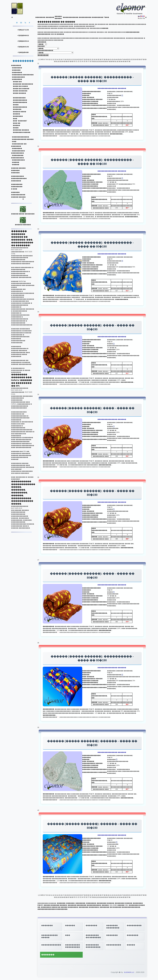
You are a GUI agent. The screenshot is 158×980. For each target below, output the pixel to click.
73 (80, 62)
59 (146, 60)
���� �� (17, 82)
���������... (117, 134)
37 (102, 60)
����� (16, 114)
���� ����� (19, 93)
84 (102, 62)
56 (140, 60)
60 (55, 62)
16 (61, 60)
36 (100, 60)
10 (49, 60)
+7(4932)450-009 (23, 52)
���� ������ (20, 91)
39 (106, 60)
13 (55, 60)
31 (91, 60)
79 (92, 62)
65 (65, 62)
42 (112, 60)
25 (79, 60)
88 (110, 62)
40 (108, 60)
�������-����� (22, 132)
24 (77, 60)
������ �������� (23, 84)
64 (63, 62)
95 (124, 62)
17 (63, 60)
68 (71, 62)
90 (114, 62)
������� (40, 17)
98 (129, 62)
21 (71, 60)
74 (82, 62)
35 (99, 60)
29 (87, 60)
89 (112, 62)
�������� (98, 17)
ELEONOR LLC (129, 972)
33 (95, 60)
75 (84, 62)
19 (67, 60)
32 (93, 60)
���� (16, 105)
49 (126, 60)
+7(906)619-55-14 (23, 41)
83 (100, 62)
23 (75, 60)
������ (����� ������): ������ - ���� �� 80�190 (92, 743)
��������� (85, 17)
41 (110, 60)
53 (134, 60)
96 (126, 62)
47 (122, 60)
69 (73, 62)
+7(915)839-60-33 (23, 36)
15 (59, 60)
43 (114, 60)
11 (51, 60)
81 (96, 62)
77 (88, 62)
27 (83, 60)
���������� (20, 100)
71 (76, 62)
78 (90, 62)
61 (57, 62)
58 (144, 60)
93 (120, 62)
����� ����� (18, 197)
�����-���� (20, 112)
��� (15, 119)
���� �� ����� (21, 89)
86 (106, 62)
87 (108, 62)
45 (118, 60)
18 (65, 60)
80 (94, 62)
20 (69, 60)
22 (73, 60)
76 (86, 62)
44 (116, 60)
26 (81, 60)
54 (136, 60)
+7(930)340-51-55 (23, 47)
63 (61, 62)
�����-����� (18, 168)
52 (132, 60)
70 (74, 62)
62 (59, 62)
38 (104, 60)
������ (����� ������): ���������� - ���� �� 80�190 (92, 79)
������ (50, 17)
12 (53, 60)
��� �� (17, 123)
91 (116, 62)
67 (69, 62)
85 (104, 62)
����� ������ (23, 224)
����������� (71, 17)
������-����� (21, 130)
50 (128, 60)
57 (142, 60)
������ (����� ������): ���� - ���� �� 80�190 (92, 327)
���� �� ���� (20, 86)
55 (138, 60)
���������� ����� (23, 139)
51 (130, 60)
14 (57, 60)
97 (127, 62)
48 (124, 60)
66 (67, 62)
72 (78, 62)
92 (118, 62)
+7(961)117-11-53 (23, 30)
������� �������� (23, 75)
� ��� (14, 189)
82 (98, 62)
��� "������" (20, 121)
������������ (21, 137)
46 (120, 60)
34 (97, 60)
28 (85, 60)
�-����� (60, 34)
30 (89, 60)
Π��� (106, 17)
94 (122, 62)
